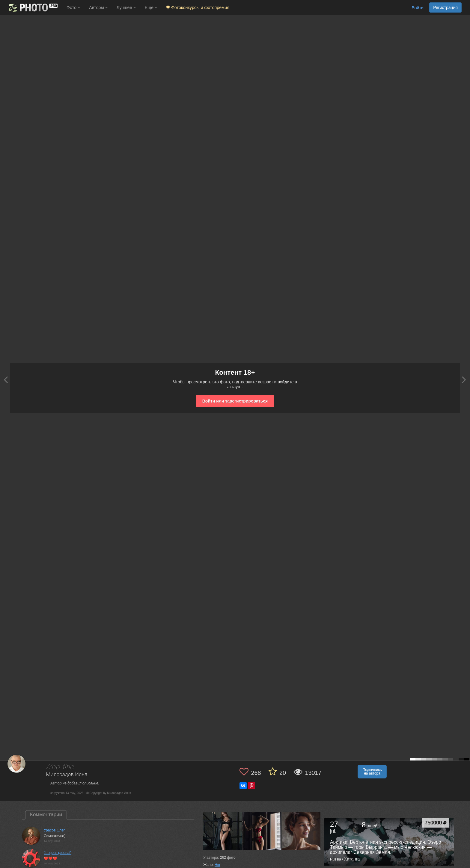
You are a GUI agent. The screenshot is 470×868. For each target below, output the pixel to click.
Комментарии (46, 815)
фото (228, 858)
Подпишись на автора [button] (372, 772)
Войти (418, 8)
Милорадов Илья (67, 775)
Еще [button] (151, 7)
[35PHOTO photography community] (33, 8)
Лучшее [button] (126, 7)
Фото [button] (73, 7)
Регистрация (445, 7)
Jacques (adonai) (58, 853)
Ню (217, 865)
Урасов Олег (54, 830)
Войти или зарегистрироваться (235, 401)
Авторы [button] (98, 7)
